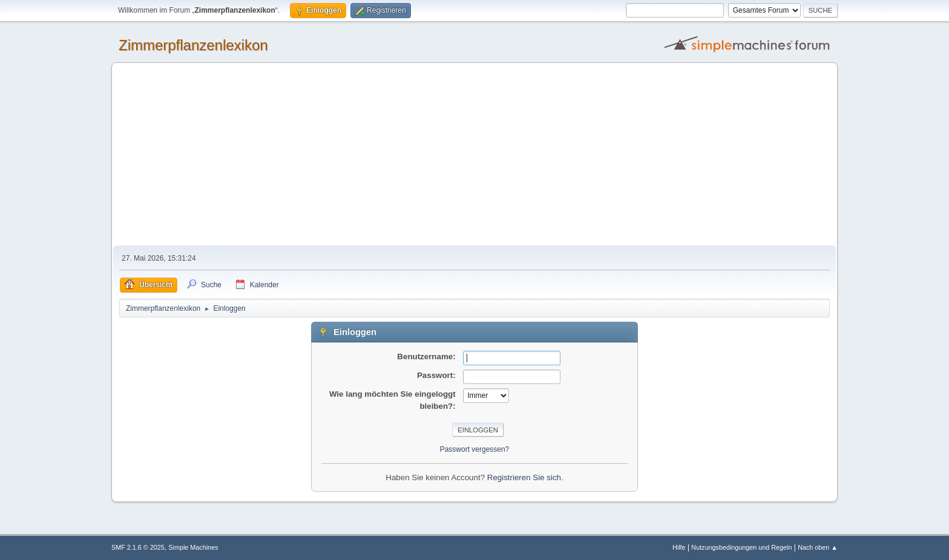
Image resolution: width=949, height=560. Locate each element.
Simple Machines (193, 547)
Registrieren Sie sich (524, 477)
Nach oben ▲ (818, 547)
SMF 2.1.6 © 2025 (138, 547)
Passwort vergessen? (475, 449)
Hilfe (679, 547)
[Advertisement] (475, 155)
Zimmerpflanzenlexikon (193, 45)
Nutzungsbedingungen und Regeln (741, 547)
